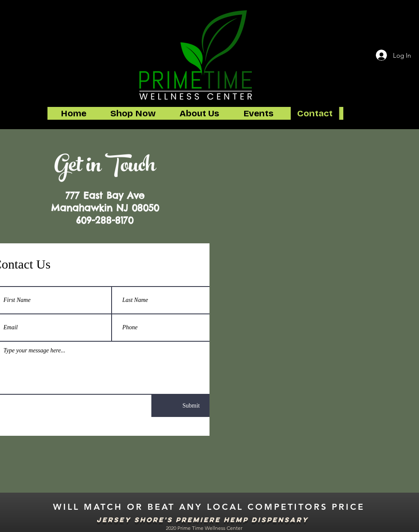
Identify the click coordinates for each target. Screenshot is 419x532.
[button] (133, 113)
